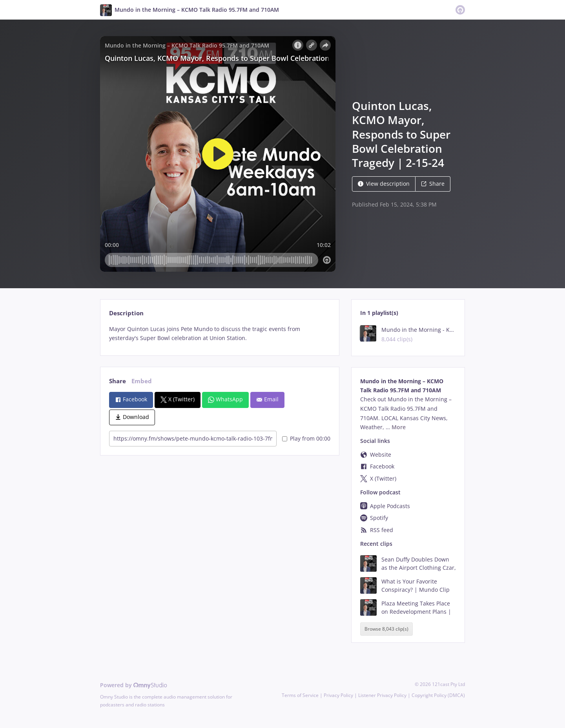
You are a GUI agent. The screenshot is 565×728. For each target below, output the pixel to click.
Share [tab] (118, 381)
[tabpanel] (220, 334)
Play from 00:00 (306, 438)
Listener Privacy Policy (382, 695)
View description (384, 184)
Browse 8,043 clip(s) (386, 629)
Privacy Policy (338, 695)
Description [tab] (126, 313)
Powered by (134, 685)
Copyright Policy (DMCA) (438, 695)
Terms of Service (300, 695)
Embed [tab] (142, 381)
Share (433, 184)
